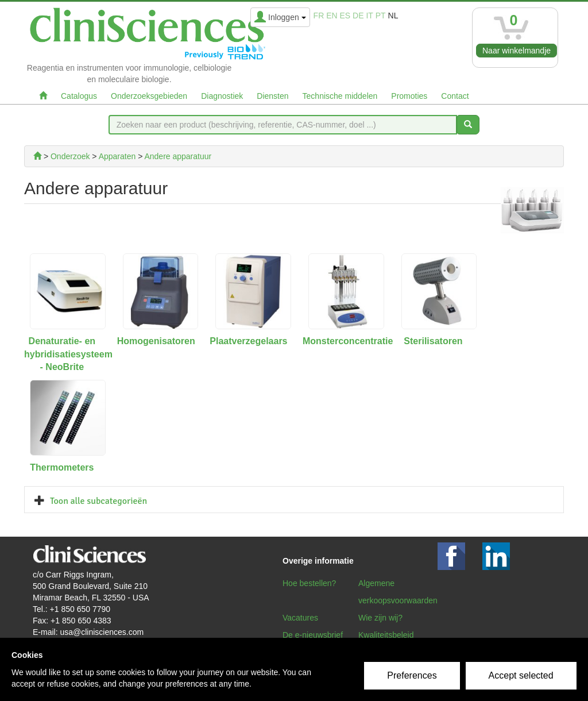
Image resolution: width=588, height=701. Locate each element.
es (345, 16)
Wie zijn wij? (380, 618)
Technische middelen (340, 96)
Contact (455, 96)
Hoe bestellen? (309, 583)
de (358, 16)
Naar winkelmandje (517, 51)
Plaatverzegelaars (248, 341)
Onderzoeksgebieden (149, 96)
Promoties (409, 96)
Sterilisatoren (433, 341)
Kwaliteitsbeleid (386, 635)
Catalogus (79, 96)
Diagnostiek (222, 96)
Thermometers (62, 467)
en (332, 16)
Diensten (272, 96)
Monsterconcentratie (348, 341)
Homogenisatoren (156, 341)
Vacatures (300, 618)
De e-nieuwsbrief (313, 635)
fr (319, 16)
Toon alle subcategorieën (98, 501)
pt (381, 16)
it (369, 16)
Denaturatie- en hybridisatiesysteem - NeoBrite (68, 354)
